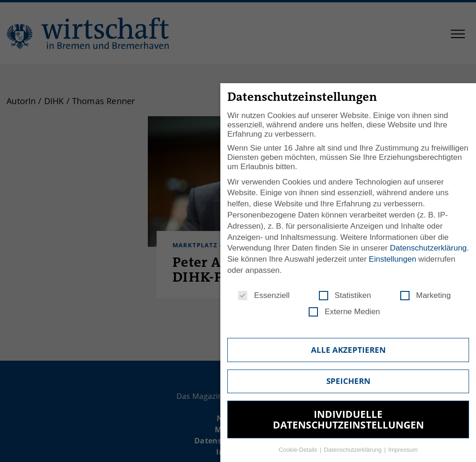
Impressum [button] (403, 450)
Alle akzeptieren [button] (348, 350)
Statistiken (345, 296)
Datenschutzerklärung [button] (354, 450)
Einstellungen (392, 259)
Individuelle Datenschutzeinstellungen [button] (348, 419)
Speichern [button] (348, 381)
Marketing (426, 296)
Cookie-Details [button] (299, 450)
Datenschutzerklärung (428, 248)
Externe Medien (344, 312)
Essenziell (264, 296)
